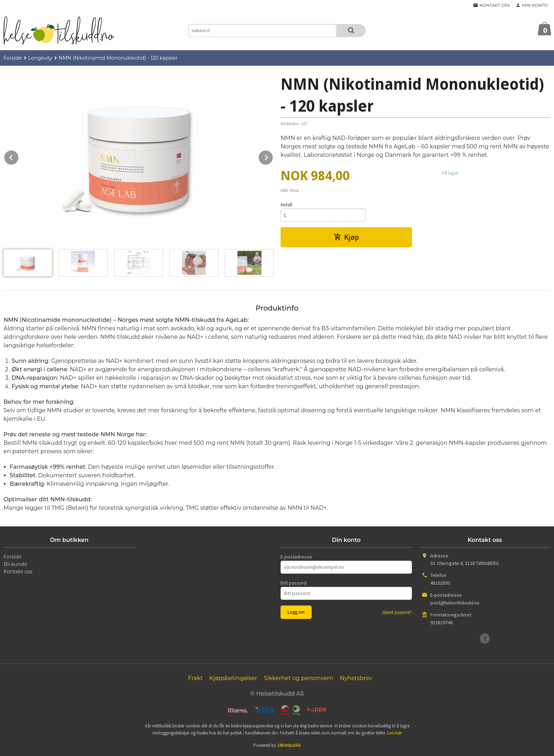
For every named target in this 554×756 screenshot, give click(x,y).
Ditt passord (294, 583)
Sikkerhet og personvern (299, 678)
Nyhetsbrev (356, 678)
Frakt (195, 678)
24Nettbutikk (289, 745)
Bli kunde (15, 564)
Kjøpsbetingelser (233, 678)
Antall (286, 205)
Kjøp (346, 237)
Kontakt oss (18, 572)
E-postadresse (296, 557)
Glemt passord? (397, 612)
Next (273, 156)
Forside (13, 58)
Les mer (394, 733)
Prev (19, 156)
